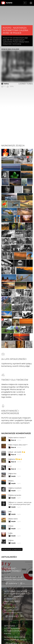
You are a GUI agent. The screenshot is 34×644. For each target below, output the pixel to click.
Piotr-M (13, 440)
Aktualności (9, 557)
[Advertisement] (17, 127)
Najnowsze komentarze (16, 433)
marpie (13, 476)
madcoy (6, 84)
